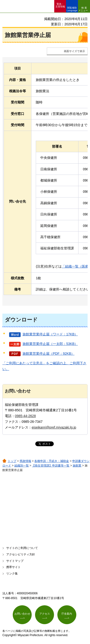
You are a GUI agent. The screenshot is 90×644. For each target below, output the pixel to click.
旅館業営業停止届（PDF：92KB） (48, 354)
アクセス (45, 614)
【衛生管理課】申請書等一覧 (51, 466)
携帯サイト (13, 567)
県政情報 (25, 461)
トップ (12, 461)
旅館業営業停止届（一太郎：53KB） (50, 344)
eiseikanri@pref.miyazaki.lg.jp (54, 427)
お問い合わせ (22, 614)
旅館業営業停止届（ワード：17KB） (50, 334)
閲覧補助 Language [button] (72, 9)
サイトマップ (15, 561)
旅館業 (77, 466)
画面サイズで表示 (74, 51)
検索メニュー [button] (83, 9)
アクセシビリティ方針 (21, 554)
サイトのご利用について (22, 548)
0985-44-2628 (25, 416)
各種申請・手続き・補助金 (52, 461)
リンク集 (12, 574)
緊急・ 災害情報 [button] (60, 5)
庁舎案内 (67, 614)
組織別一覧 (22, 466)
